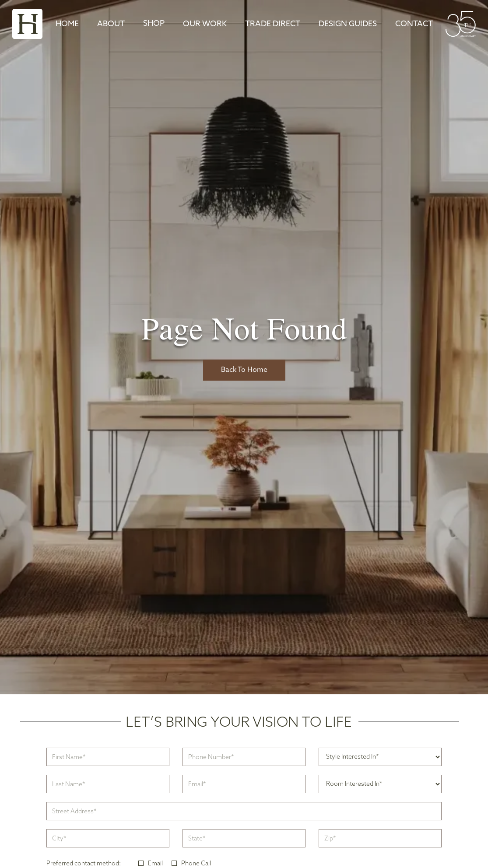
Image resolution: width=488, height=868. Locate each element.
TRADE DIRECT (273, 24)
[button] (154, 24)
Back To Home (244, 370)
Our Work (205, 24)
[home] (27, 24)
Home (67, 24)
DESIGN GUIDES (348, 24)
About (111, 24)
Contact (414, 24)
